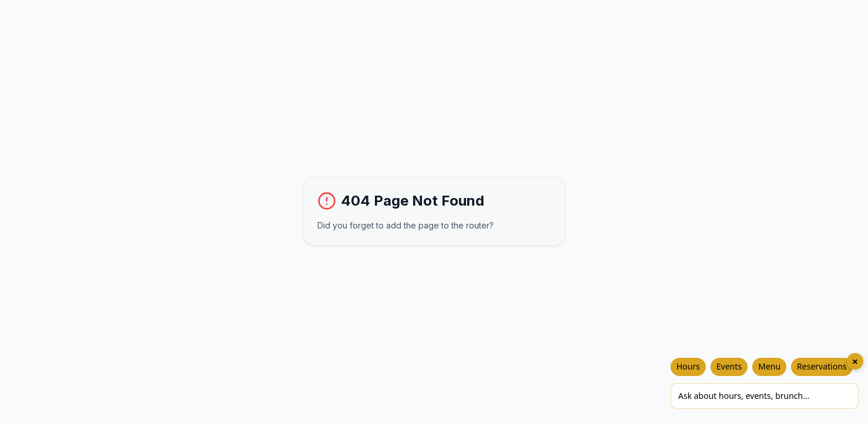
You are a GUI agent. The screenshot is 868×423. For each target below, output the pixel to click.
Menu (769, 366)
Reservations (822, 366)
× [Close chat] (855, 361)
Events (729, 366)
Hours (688, 366)
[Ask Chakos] (765, 396)
